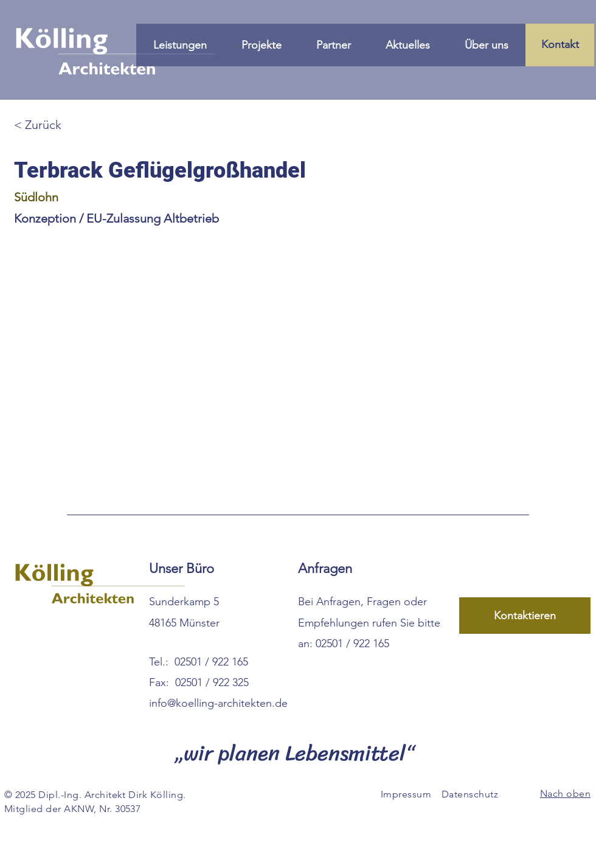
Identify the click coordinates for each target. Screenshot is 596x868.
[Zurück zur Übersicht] (57, 124)
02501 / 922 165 (211, 662)
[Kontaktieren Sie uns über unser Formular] (525, 616)
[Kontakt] (560, 45)
